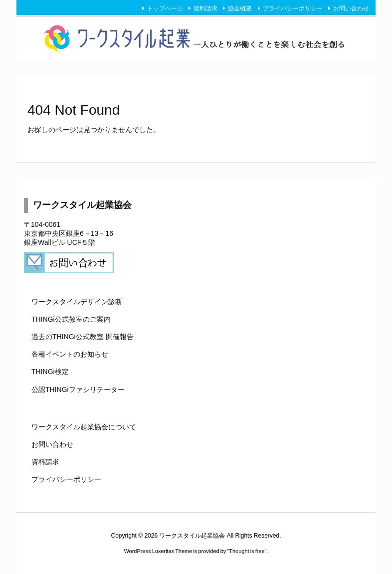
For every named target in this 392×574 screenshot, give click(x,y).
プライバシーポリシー (293, 8)
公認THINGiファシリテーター (78, 389)
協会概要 (240, 8)
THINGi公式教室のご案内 (71, 319)
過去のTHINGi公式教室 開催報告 (83, 337)
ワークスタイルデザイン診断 (77, 302)
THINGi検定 (50, 372)
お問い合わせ (351, 8)
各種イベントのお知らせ (70, 354)
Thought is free (247, 551)
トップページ (165, 8)
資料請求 (205, 8)
